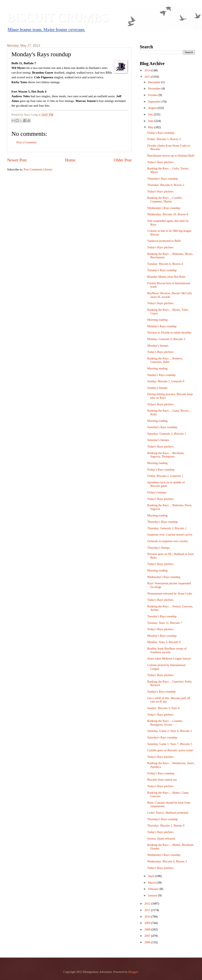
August (153, 108)
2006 (148, 942)
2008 (148, 929)
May (151, 127)
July (151, 114)
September (155, 102)
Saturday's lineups (158, 440)
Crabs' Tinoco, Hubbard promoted (168, 813)
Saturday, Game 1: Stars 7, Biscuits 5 (170, 744)
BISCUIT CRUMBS (58, 18)
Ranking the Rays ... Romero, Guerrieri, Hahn (165, 360)
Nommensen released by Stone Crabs (170, 593)
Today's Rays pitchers (160, 162)
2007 (148, 936)
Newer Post (17, 160)
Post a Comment (26, 142)
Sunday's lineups (157, 388)
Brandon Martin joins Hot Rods (166, 277)
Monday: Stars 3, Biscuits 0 (164, 642)
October (153, 95)
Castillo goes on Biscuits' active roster (170, 750)
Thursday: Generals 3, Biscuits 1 (167, 528)
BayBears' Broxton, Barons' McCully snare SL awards (170, 295)
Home (70, 160)
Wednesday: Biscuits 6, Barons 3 (167, 861)
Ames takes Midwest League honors (169, 658)
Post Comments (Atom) (38, 169)
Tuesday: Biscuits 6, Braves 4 (165, 264)
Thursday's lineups (159, 548)
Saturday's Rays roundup (162, 427)
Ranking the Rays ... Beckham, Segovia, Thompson (166, 455)
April (151, 876)
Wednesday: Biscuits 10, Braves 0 (168, 214)
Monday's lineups (158, 346)
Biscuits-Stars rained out (162, 780)
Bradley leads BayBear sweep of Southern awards (167, 650)
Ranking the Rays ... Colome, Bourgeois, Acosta (165, 723)
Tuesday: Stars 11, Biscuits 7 (165, 623)
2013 (148, 77)
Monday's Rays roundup (162, 326)
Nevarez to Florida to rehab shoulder (169, 333)
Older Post (123, 160)
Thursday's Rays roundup (163, 179)
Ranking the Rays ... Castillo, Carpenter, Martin (165, 200)
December (154, 82)
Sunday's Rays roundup (161, 375)
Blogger (133, 972)
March (152, 883)
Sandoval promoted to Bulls (164, 241)
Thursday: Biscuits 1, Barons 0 (166, 825)
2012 (148, 904)
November (155, 88)
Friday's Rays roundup (161, 133)
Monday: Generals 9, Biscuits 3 (166, 339)
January (153, 895)
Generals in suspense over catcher (168, 541)
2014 (148, 70)
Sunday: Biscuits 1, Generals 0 (166, 381)
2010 (148, 917)
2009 (148, 923)
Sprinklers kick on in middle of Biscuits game (166, 484)
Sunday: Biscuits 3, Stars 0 (163, 708)
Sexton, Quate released (161, 839)
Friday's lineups (157, 492)
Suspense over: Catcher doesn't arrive (170, 535)
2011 (148, 910)
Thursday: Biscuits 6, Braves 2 (166, 185)
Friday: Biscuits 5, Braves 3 (164, 139)
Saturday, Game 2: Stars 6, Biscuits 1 (170, 731)
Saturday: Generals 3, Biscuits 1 (167, 434)
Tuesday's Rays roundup (162, 270)
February (154, 889)
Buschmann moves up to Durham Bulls (171, 156)
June (151, 121)
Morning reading (157, 320)
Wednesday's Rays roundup (164, 208)
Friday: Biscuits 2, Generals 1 (165, 476)
